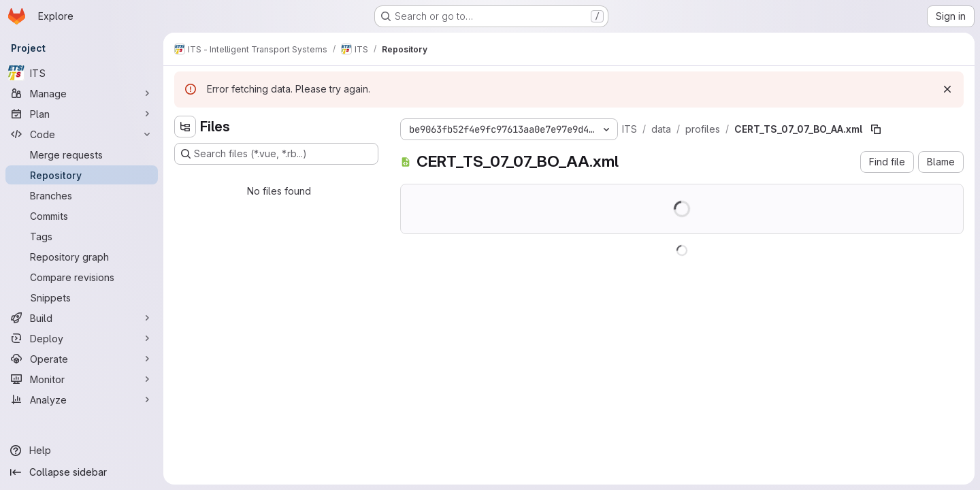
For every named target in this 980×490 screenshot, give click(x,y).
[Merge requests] (82, 154)
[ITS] (82, 73)
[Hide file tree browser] (185, 127)
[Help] (82, 451)
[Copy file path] (876, 129)
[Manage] (82, 93)
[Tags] (82, 236)
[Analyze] (82, 399)
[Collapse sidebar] (82, 472)
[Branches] (82, 195)
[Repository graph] (82, 257)
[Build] (82, 318)
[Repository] (82, 175)
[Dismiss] (947, 89)
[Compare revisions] (82, 277)
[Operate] (82, 359)
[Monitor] (82, 379)
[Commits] (82, 216)
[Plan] (82, 114)
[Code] (82, 134)
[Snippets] (82, 297)
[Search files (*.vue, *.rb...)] (276, 154)
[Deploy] (82, 338)
